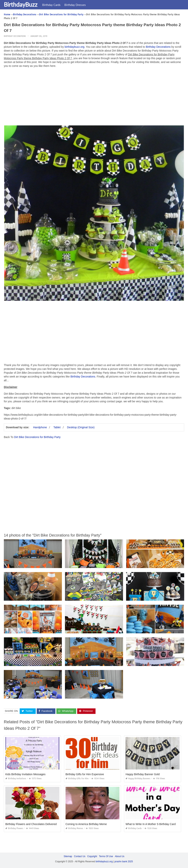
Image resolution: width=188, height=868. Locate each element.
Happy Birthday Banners (138, 779)
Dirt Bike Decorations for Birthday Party (37, 437)
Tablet (57, 427)
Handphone (40, 427)
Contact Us (80, 856)
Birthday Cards (51, 5)
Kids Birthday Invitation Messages (25, 774)
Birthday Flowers (14, 828)
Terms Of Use (106, 856)
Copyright (92, 856)
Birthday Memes (74, 828)
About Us (120, 856)
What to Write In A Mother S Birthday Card (151, 824)
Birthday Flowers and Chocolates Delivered (31, 824)
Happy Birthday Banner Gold (143, 774)
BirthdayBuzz (21, 4)
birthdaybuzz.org (75, 47)
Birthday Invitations (16, 779)
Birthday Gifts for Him (77, 779)
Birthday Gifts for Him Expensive (85, 774)
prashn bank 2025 (124, 862)
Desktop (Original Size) (81, 427)
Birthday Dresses (75, 5)
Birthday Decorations (15, 36)
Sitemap (68, 856)
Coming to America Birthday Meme (86, 824)
